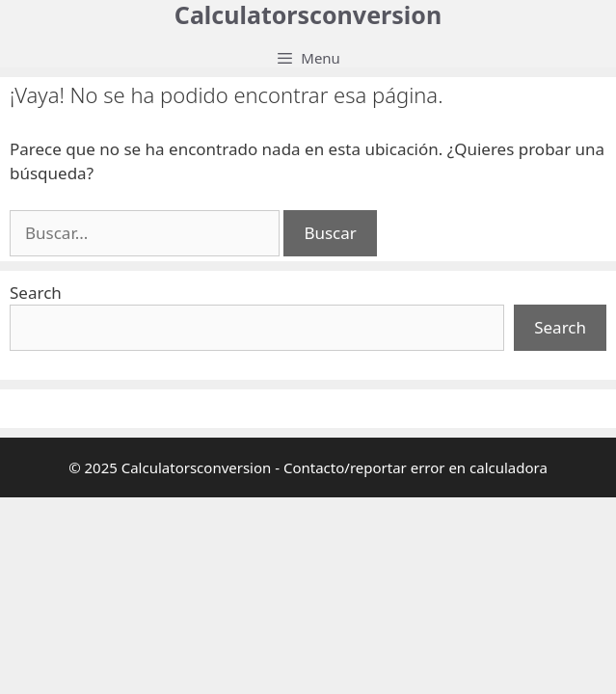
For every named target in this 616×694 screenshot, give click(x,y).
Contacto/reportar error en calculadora (415, 467)
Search (36, 293)
